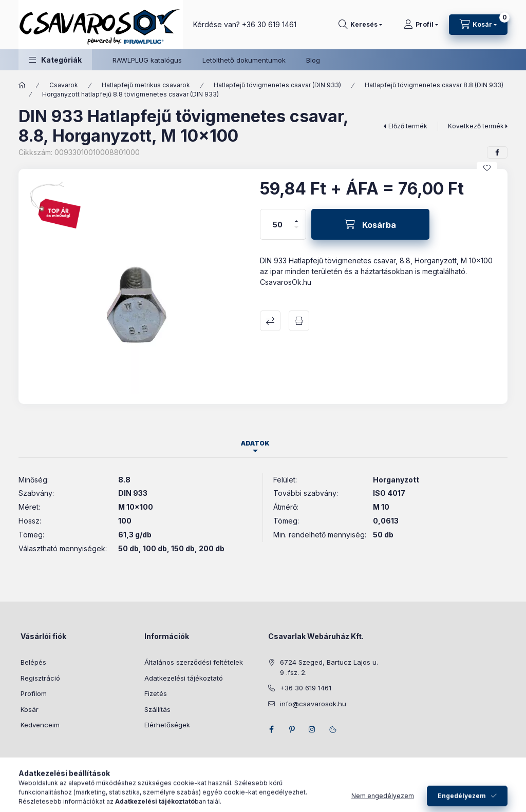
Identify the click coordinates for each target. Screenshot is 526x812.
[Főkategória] (22, 85)
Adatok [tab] (255, 443)
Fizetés (156, 693)
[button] (55, 60)
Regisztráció (40, 678)
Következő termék (476, 126)
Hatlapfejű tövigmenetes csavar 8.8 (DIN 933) (434, 85)
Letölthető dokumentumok (244, 60)
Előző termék (408, 126)
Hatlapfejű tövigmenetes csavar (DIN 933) (277, 85)
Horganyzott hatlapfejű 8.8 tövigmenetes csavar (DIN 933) (130, 94)
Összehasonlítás (270, 321)
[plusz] (296, 217)
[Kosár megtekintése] (478, 25)
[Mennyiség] (278, 224)
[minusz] (296, 232)
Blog (313, 60)
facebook (271, 729)
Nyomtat (299, 321)
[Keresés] (360, 25)
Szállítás (157, 709)
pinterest (292, 729)
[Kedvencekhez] (487, 168)
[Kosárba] (370, 224)
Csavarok (64, 85)
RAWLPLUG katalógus (147, 60)
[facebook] (497, 152)
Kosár (30, 709)
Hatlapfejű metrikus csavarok (146, 85)
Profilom (34, 693)
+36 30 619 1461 (269, 24)
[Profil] (421, 25)
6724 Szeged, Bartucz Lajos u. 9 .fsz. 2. (329, 667)
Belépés (33, 662)
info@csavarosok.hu (313, 704)
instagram (312, 729)
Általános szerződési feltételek (194, 662)
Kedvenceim (40, 725)
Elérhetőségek (167, 725)
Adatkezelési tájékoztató (184, 678)
